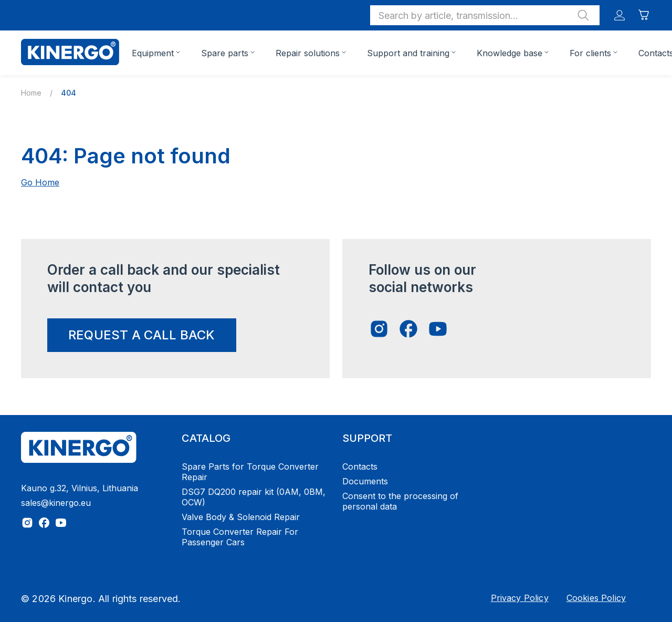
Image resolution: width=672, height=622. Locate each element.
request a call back (142, 335)
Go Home (40, 182)
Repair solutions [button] (308, 53)
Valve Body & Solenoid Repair (241, 517)
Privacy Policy (520, 598)
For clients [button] (590, 53)
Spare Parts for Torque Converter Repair (250, 472)
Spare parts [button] (225, 53)
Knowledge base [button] (510, 53)
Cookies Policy (596, 598)
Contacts (360, 466)
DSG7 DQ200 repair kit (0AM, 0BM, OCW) (254, 497)
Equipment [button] (153, 53)
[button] (485, 15)
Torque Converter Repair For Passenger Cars (240, 537)
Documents (365, 481)
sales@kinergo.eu (56, 503)
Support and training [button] (408, 53)
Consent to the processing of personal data (400, 501)
